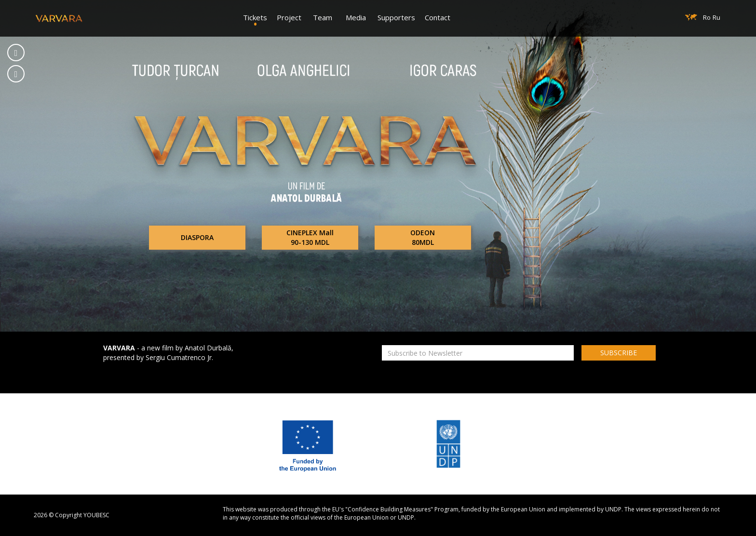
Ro (707, 17)
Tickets (255, 17)
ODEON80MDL (423, 237)
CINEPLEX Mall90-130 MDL (310, 237)
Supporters (396, 17)
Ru (716, 17)
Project (289, 17)
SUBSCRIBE (619, 353)
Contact (438, 17)
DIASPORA (197, 237)
